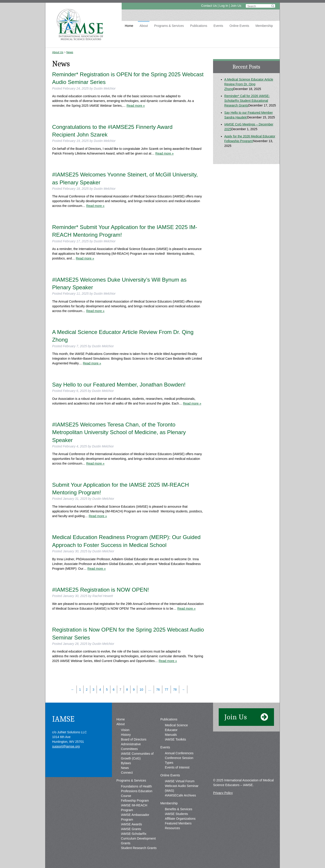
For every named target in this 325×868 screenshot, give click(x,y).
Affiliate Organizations (180, 819)
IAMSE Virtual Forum (180, 781)
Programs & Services (169, 26)
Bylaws (126, 763)
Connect (127, 773)
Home (129, 26)
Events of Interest (177, 767)
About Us (58, 52)
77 (167, 690)
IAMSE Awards (131, 824)
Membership (264, 26)
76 (158, 690)
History (126, 735)
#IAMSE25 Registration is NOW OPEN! (101, 590)
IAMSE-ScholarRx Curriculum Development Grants (138, 838)
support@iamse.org (66, 746)
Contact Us (209, 6)
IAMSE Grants (131, 829)
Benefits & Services (178, 809)
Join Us (236, 6)
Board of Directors (134, 739)
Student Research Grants (139, 848)
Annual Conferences (179, 753)
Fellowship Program (135, 801)
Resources (172, 828)
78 (175, 690)
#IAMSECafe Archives (180, 795)
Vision (125, 730)
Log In (224, 6)
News (70, 52)
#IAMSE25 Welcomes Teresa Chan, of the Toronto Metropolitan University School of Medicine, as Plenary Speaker (119, 432)
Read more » (136, 106)
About (144, 26)
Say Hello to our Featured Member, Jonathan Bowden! (119, 385)
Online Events (239, 26)
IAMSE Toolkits (175, 739)
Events (218, 26)
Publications (199, 26)
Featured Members (178, 823)
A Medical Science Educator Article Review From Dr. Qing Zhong (249, 84)
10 (142, 690)
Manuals (171, 735)
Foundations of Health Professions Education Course (137, 791)
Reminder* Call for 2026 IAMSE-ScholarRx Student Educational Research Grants (247, 101)
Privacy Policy (223, 793)
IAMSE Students (176, 814)
